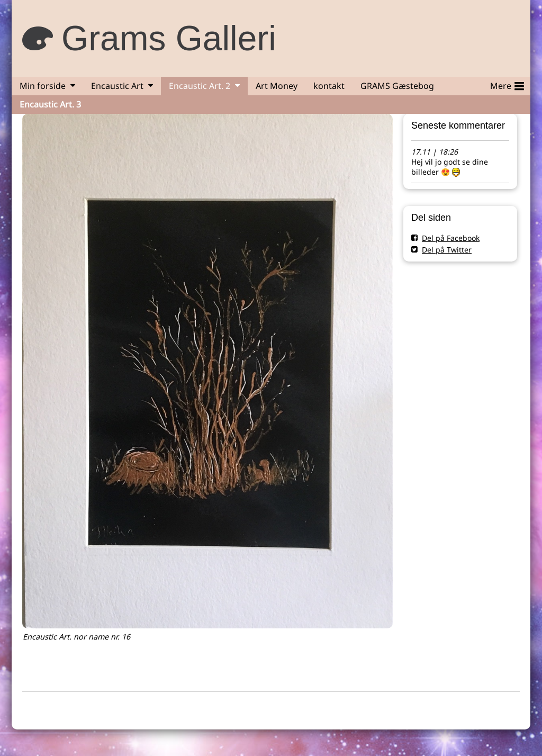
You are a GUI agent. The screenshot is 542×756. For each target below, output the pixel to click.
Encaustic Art (117, 86)
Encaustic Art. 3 (50, 104)
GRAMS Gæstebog (397, 86)
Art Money (277, 86)
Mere (507, 84)
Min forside (43, 86)
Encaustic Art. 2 (200, 86)
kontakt (329, 86)
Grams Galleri (169, 38)
